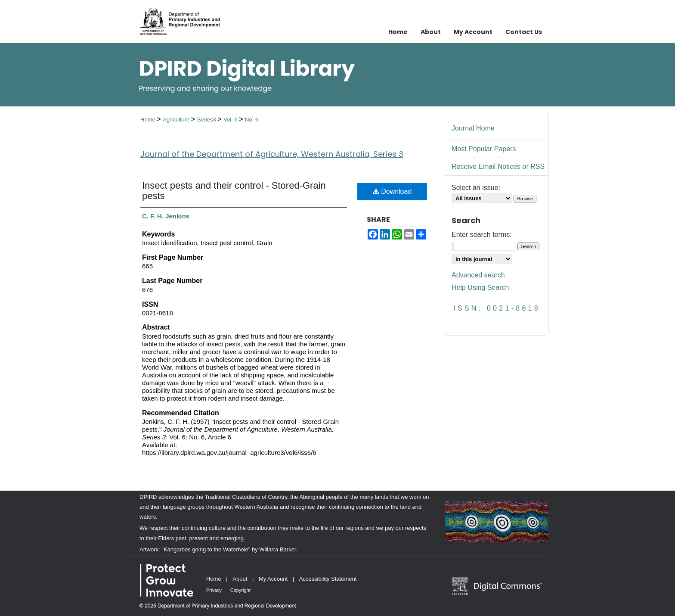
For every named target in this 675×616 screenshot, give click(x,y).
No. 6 (252, 120)
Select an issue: (476, 188)
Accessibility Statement (328, 579)
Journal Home (473, 128)
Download (392, 191)
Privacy (214, 590)
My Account (273, 579)
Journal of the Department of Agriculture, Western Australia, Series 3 (272, 154)
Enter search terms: (482, 235)
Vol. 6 (231, 120)
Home (149, 120)
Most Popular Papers (484, 149)
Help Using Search (480, 288)
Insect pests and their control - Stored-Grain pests (234, 191)
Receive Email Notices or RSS (498, 166)
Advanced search (478, 275)
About (240, 579)
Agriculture (177, 120)
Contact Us (524, 32)
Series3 (207, 120)
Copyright (240, 590)
